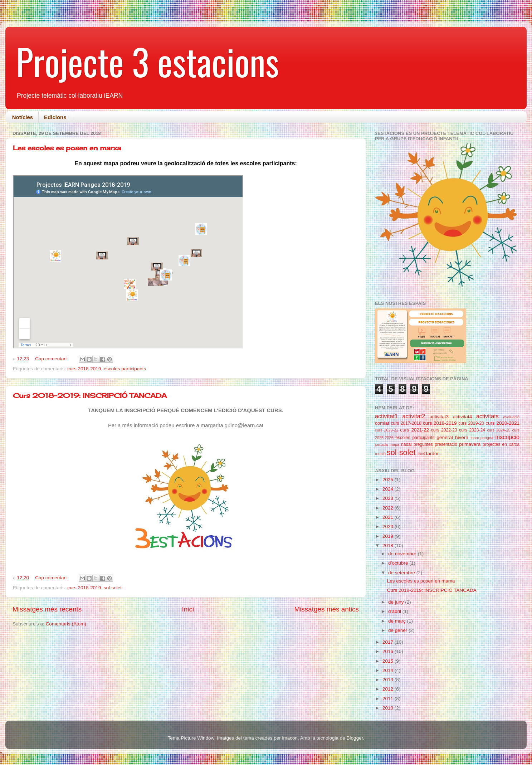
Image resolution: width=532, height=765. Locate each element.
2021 (389, 517)
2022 (389, 508)
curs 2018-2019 (84, 369)
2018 (389, 545)
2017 (389, 642)
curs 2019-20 (471, 423)
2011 (389, 699)
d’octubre (399, 563)
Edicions (55, 117)
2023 (389, 498)
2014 (389, 670)
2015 (389, 661)
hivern (462, 437)
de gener (398, 630)
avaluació (511, 417)
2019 (389, 536)
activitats (487, 416)
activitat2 (414, 416)
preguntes (423, 444)
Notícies (23, 117)
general (445, 437)
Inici (188, 609)
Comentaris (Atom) (66, 624)
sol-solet (113, 588)
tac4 (421, 454)
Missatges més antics (326, 609)
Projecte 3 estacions (148, 61)
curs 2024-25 (499, 430)
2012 (389, 689)
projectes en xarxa (501, 444)
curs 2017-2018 (406, 423)
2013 (389, 680)
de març (398, 621)
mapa (394, 444)
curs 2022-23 (444, 430)
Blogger (355, 738)
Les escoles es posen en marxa (67, 148)
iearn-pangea (482, 438)
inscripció (507, 437)
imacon (290, 738)
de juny (397, 602)
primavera (470, 444)
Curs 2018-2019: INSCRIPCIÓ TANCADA (90, 395)
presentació (446, 444)
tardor (432, 454)
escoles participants (125, 369)
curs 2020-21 (387, 430)
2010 (389, 708)
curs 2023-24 (472, 430)
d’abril (395, 611)
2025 (389, 480)
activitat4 (462, 417)
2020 (389, 527)
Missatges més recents (47, 609)
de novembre (403, 554)
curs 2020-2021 (502, 423)
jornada (381, 444)
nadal (406, 444)
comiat (382, 423)
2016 (389, 651)
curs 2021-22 (414, 430)
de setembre (402, 573)
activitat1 (386, 416)
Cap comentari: (52, 359)
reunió (380, 454)
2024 (389, 489)
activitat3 (439, 417)
